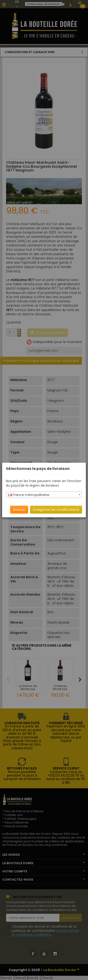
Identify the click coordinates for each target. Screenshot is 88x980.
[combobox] (44, 495)
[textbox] (44, 495)
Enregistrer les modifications (56, 510)
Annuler (19, 510)
